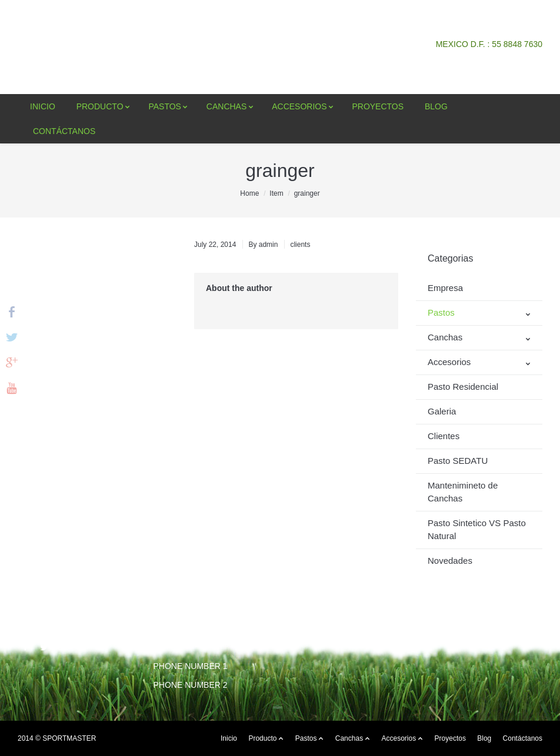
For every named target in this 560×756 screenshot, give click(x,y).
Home (249, 193)
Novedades (450, 561)
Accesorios (449, 362)
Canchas (445, 337)
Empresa (445, 288)
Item (276, 193)
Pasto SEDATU (458, 461)
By (263, 245)
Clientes (444, 436)
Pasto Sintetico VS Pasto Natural (477, 529)
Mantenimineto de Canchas (463, 492)
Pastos (441, 312)
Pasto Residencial (463, 387)
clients (300, 245)
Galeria (442, 411)
